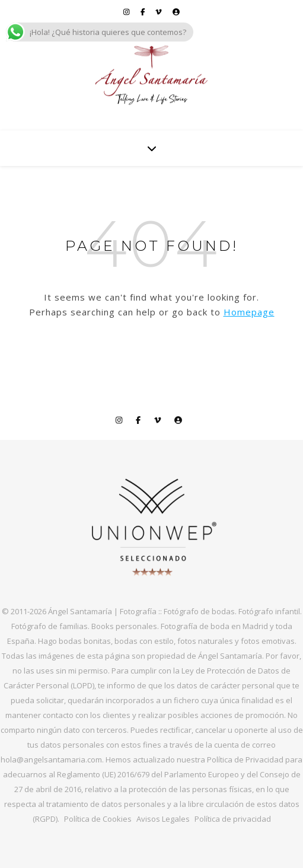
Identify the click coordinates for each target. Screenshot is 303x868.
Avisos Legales (163, 819)
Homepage (249, 312)
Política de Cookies (98, 819)
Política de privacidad (233, 819)
